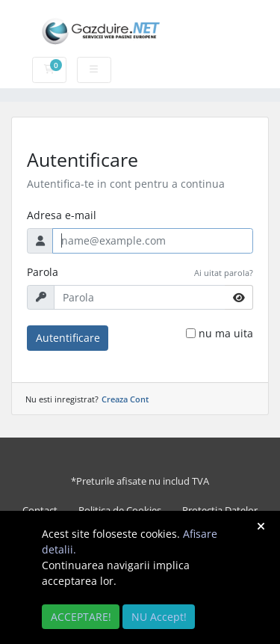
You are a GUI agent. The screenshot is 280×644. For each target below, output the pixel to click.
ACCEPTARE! (81, 617)
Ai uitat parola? (224, 273)
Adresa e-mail (62, 215)
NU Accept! (159, 617)
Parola (43, 272)
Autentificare (68, 338)
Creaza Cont (125, 399)
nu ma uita (226, 333)
